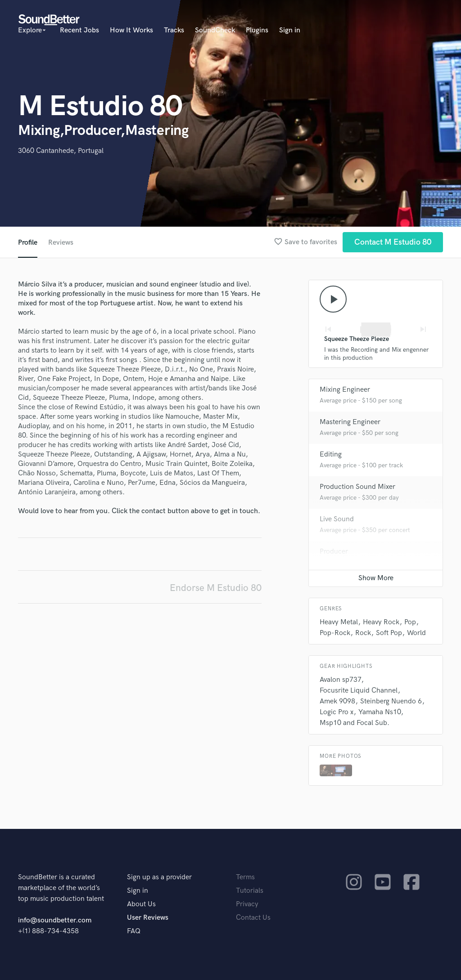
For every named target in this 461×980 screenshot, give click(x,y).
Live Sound (337, 519)
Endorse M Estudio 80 (216, 588)
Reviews (61, 243)
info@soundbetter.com (55, 920)
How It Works (131, 30)
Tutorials (250, 891)
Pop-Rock (335, 633)
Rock (363, 633)
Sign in (290, 30)
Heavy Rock (381, 622)
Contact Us (253, 918)
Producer (334, 552)
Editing (331, 454)
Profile (28, 243)
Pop (410, 622)
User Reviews (148, 918)
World (416, 633)
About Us (141, 904)
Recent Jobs (79, 30)
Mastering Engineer (350, 422)
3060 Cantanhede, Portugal (61, 151)
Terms (245, 877)
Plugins (257, 30)
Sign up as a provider (159, 877)
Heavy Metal (339, 622)
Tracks (174, 30)
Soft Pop (389, 633)
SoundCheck (215, 30)
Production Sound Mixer (357, 487)
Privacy (247, 904)
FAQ (134, 931)
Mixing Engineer (345, 390)
